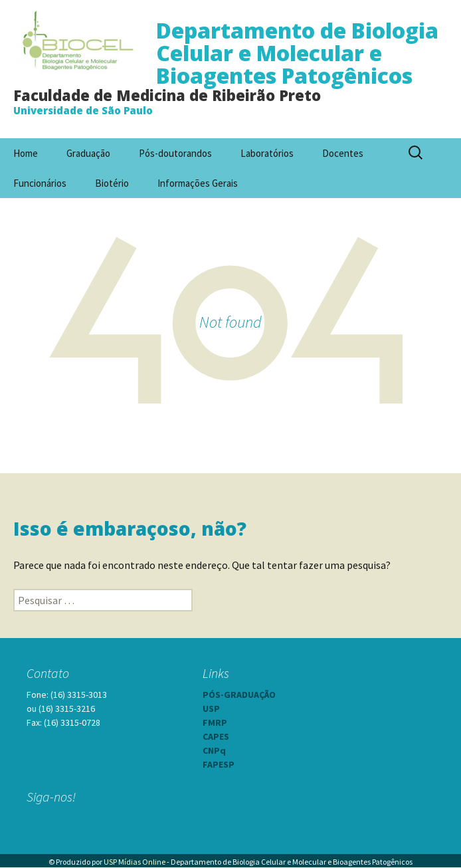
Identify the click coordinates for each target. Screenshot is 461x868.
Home (26, 153)
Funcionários (40, 183)
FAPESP (219, 764)
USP (211, 708)
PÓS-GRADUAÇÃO (239, 695)
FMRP (215, 722)
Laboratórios (267, 153)
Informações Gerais (198, 183)
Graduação (88, 153)
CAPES (216, 736)
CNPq (214, 750)
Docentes (343, 153)
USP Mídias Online (135, 862)
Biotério (112, 183)
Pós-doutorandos (175, 153)
